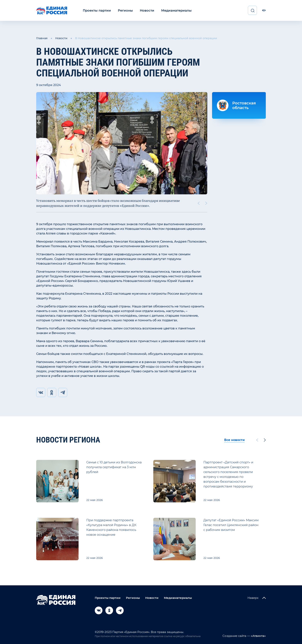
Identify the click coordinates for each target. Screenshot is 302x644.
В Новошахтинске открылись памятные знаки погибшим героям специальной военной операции (146, 38)
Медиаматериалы (174, 10)
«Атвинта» (258, 636)
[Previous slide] (199, 203)
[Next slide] (206, 203)
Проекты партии (96, 10)
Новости (145, 10)
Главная (42, 38)
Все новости (234, 440)
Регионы (124, 10)
